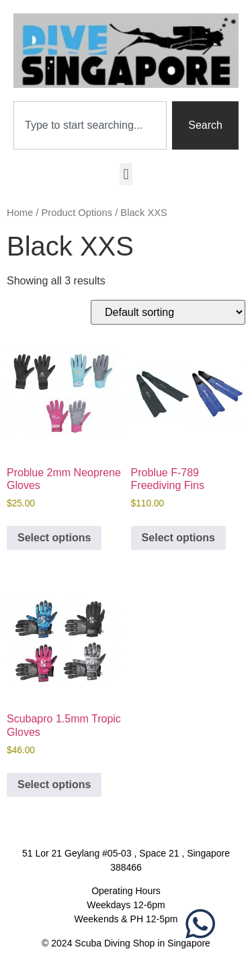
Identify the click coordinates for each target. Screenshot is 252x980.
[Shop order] (168, 312)
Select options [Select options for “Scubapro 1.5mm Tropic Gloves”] (54, 784)
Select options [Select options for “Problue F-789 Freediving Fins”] (178, 538)
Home (20, 213)
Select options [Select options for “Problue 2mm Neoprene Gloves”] (54, 538)
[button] (126, 174)
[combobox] (90, 125)
